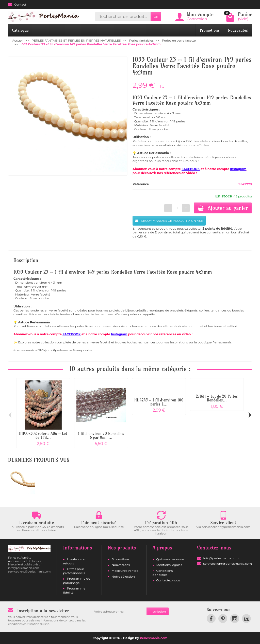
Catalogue (20, 30)
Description (26, 260)
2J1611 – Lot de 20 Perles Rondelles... (217, 398)
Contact (17, 4)
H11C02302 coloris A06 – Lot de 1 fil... (43, 435)
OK (156, 17)
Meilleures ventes (125, 571)
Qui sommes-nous (170, 559)
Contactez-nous (168, 580)
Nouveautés (238, 30)
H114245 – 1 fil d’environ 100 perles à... (159, 402)
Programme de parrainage (76, 581)
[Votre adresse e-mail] (119, 612)
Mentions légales (169, 565)
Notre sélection (123, 576)
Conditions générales (163, 573)
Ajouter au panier (223, 208)
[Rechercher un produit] (123, 17)
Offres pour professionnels (74, 571)
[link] (211, 619)
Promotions (210, 30)
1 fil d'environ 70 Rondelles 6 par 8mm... (101, 435)
